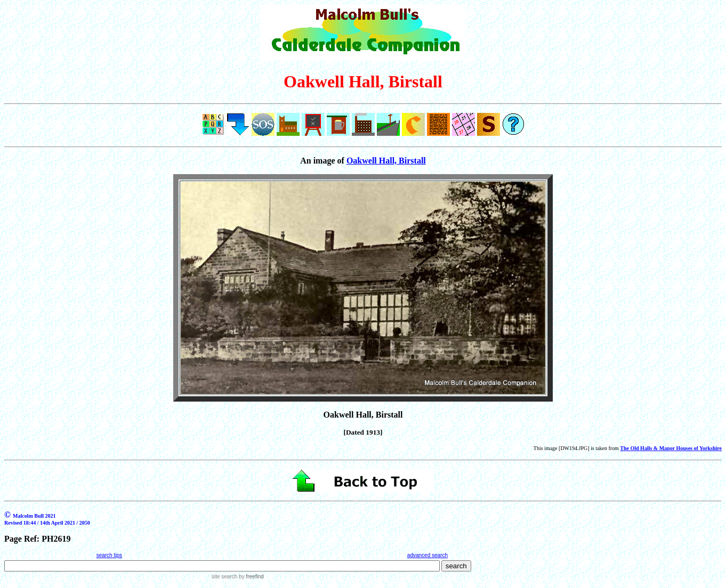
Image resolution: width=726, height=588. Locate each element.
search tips (109, 555)
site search (224, 577)
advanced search (427, 555)
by (250, 577)
